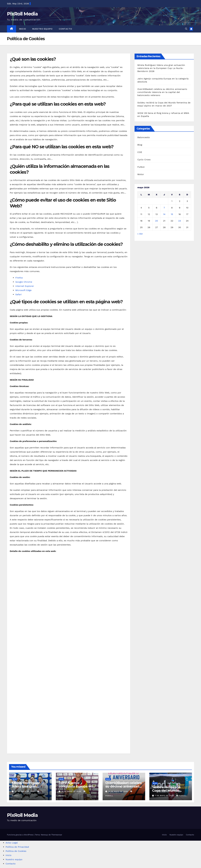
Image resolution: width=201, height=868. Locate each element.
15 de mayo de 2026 (72, 791)
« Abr (140, 234)
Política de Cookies (16, 851)
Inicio (23, 29)
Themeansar (57, 835)
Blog (140, 145)
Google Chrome (24, 282)
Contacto (65, 29)
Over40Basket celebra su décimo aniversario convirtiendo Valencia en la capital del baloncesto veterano (162, 92)
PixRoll (181, 796)
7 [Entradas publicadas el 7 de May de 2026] (164, 208)
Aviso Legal (12, 843)
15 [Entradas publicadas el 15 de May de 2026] (172, 214)
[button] (186, 29)
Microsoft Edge (23, 290)
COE (140, 152)
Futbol (141, 167)
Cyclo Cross (144, 160)
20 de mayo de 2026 (25, 791)
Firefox (19, 278)
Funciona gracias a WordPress (20, 835)
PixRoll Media (22, 14)
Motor (141, 174)
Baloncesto (144, 137)
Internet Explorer (25, 286)
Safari (18, 294)
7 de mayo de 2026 (165, 796)
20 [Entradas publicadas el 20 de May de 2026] (157, 221)
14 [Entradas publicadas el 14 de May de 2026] (164, 214)
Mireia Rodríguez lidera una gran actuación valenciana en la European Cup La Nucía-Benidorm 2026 (161, 68)
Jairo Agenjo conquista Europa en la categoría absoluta (76, 786)
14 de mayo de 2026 (118, 791)
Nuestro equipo (42, 29)
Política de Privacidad (17, 847)
